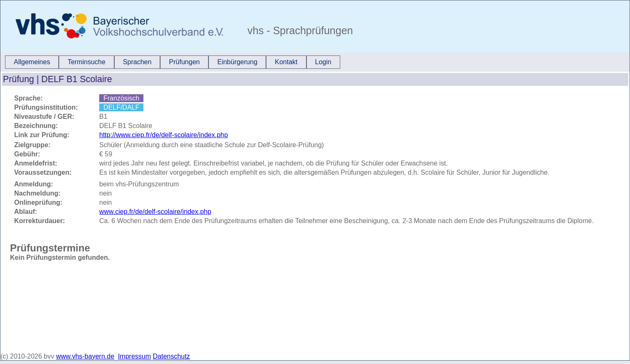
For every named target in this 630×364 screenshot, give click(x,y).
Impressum (134, 356)
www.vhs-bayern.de (85, 356)
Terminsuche (87, 62)
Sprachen (137, 62)
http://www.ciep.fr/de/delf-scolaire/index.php (164, 135)
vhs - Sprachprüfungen (299, 30)
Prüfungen (184, 62)
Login (323, 62)
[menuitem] (32, 62)
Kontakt (286, 62)
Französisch (121, 98)
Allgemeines (32, 62)
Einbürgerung (237, 62)
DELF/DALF (121, 107)
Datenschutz (172, 356)
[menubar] (173, 62)
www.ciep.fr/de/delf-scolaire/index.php (155, 212)
